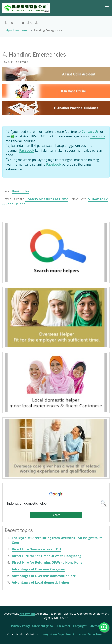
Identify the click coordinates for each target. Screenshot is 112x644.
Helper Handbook (15, 30)
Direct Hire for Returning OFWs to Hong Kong (47, 562)
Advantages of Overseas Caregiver (39, 569)
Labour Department (91, 634)
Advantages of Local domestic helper (41, 582)
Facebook (98, 136)
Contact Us (90, 132)
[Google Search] (56, 503)
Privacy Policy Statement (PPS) (32, 626)
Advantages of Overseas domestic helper (44, 576)
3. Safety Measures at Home (47, 199)
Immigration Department (57, 634)
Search (56, 515)
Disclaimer (63, 626)
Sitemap (95, 626)
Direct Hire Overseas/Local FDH (36, 549)
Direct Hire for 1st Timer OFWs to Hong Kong (46, 556)
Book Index (21, 191)
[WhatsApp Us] (104, 627)
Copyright (80, 626)
